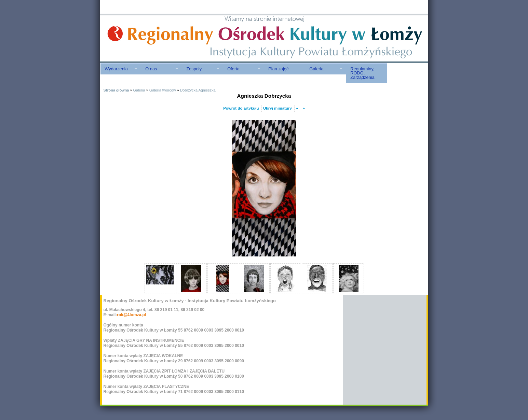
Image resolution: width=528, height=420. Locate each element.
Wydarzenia (119, 69)
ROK (158, 38)
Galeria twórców (163, 90)
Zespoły (201, 69)
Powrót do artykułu (241, 108)
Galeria (324, 69)
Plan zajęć (278, 69)
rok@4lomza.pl (131, 315)
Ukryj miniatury (277, 108)
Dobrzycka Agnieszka (198, 90)
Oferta (242, 69)
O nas (160, 69)
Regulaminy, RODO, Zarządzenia (362, 73)
